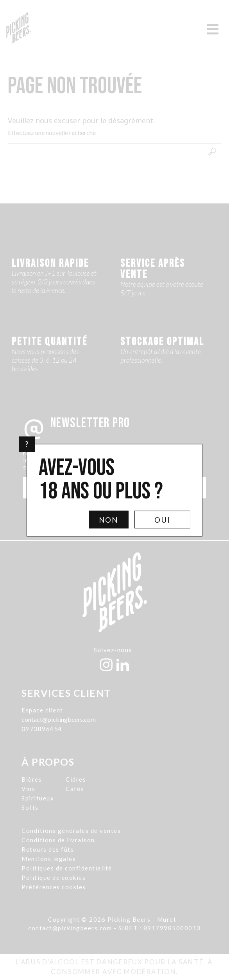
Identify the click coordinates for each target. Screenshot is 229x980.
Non (109, 519)
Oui (162, 519)
